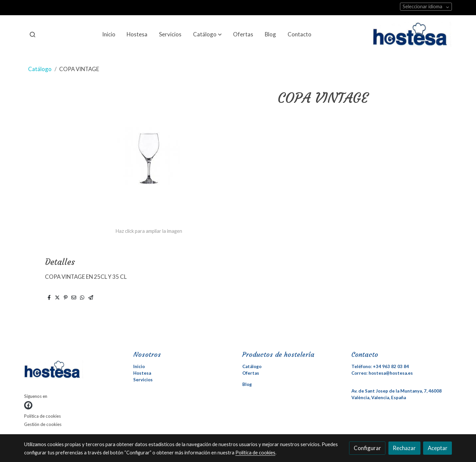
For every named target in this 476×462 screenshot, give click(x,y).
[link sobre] (75, 371)
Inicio (139, 366)
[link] (412, 34)
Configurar (367, 448)
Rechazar (404, 448)
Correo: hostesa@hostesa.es (382, 373)
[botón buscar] (32, 34)
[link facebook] (28, 405)
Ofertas (251, 373)
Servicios (143, 380)
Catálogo (40, 69)
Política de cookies (42, 416)
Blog (247, 384)
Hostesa (142, 373)
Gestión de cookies (43, 424)
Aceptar (438, 448)
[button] (207, 34)
